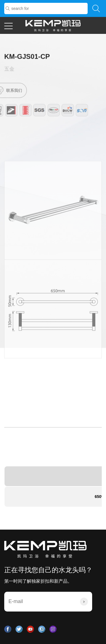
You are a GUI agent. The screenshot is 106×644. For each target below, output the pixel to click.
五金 (9, 69)
